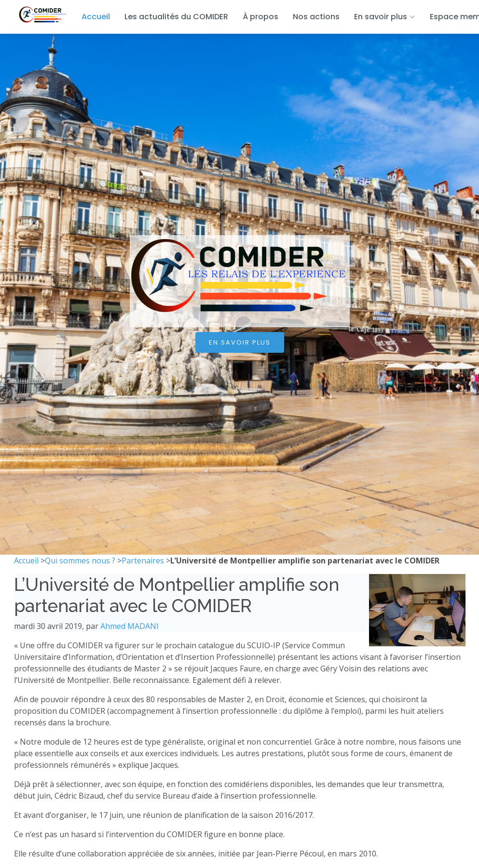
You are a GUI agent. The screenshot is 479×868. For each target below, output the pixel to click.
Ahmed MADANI (130, 626)
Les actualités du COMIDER (176, 17)
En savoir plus (240, 342)
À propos (260, 17)
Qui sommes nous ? (80, 561)
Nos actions (316, 17)
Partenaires (143, 561)
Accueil (96, 17)
